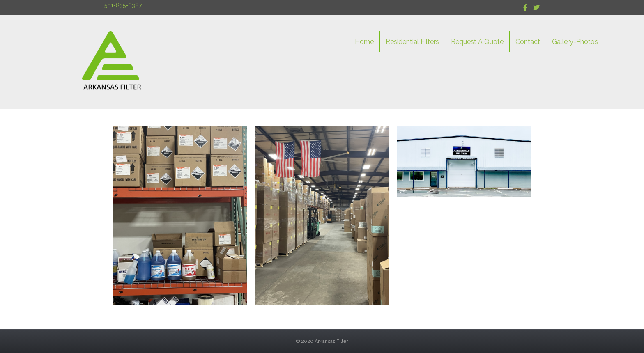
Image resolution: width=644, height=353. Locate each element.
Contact (528, 42)
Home (364, 42)
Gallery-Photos (575, 42)
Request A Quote (477, 42)
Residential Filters (412, 42)
